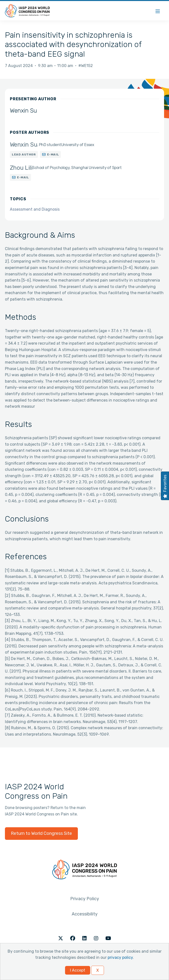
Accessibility (85, 914)
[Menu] (158, 11)
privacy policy (120, 957)
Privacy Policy (85, 899)
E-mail (53, 154)
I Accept (78, 970)
